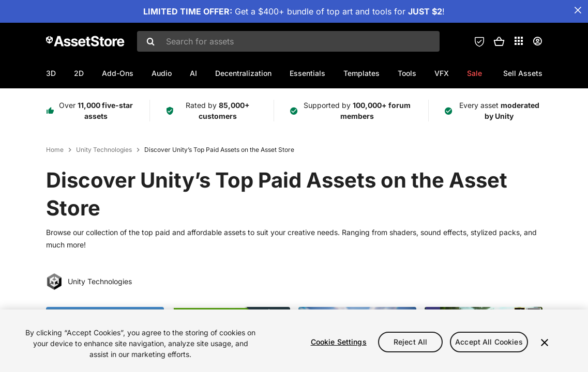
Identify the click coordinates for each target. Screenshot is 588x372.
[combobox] (288, 41)
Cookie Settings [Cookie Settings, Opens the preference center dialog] (339, 342)
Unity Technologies (104, 150)
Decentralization (243, 73)
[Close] (545, 343)
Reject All (410, 342)
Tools (407, 73)
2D (79, 73)
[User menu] (537, 41)
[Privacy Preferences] (479, 41)
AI (193, 73)
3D (51, 73)
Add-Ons (118, 73)
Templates (361, 73)
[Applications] (519, 41)
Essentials (307, 73)
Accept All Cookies (489, 342)
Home (55, 150)
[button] (499, 41)
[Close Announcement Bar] (578, 10)
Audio (162, 73)
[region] (294, 341)
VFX (442, 73)
